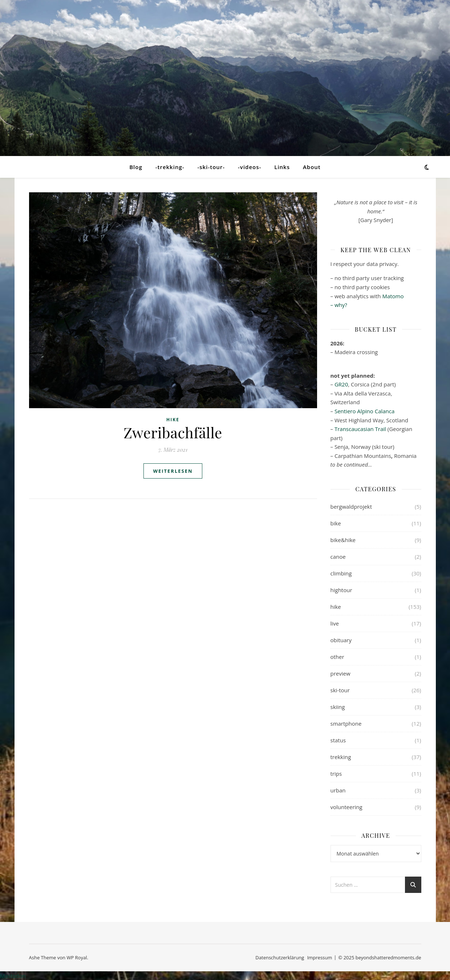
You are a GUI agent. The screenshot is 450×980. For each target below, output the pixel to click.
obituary (341, 640)
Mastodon (13, 976)
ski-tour (340, 690)
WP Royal (77, 958)
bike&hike (343, 540)
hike (173, 420)
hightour (341, 590)
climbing (341, 573)
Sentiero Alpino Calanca (364, 411)
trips (336, 774)
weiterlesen (173, 471)
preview (340, 673)
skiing (338, 707)
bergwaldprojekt (351, 507)
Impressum (320, 958)
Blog (136, 167)
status (338, 740)
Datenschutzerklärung (280, 958)
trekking (341, 757)
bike (336, 523)
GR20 (341, 384)
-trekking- (170, 167)
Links (282, 167)
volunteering (346, 807)
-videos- (250, 167)
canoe (338, 557)
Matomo (393, 296)
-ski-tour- (211, 167)
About (312, 167)
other (337, 657)
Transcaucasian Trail (360, 429)
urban (338, 790)
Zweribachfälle (173, 432)
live (335, 623)
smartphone (346, 723)
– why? (339, 305)
